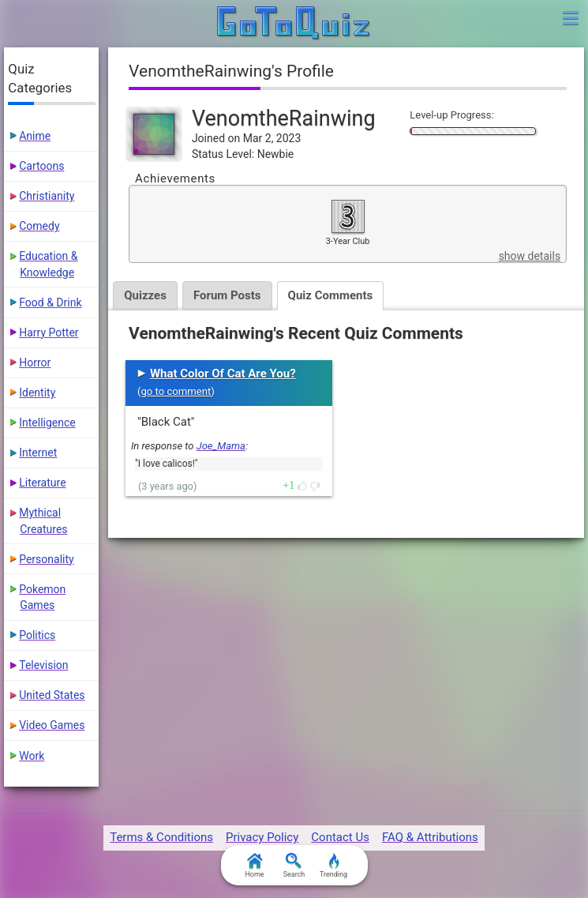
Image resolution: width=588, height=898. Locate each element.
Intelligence (47, 423)
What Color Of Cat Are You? (223, 374)
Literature (42, 483)
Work (32, 756)
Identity (37, 393)
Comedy (39, 226)
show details (530, 256)
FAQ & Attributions (430, 837)
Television (43, 665)
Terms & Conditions (161, 837)
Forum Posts (227, 295)
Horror (35, 363)
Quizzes (145, 295)
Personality (46, 559)
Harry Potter (49, 333)
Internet (38, 453)
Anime (35, 136)
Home (254, 866)
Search (294, 866)
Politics (37, 635)
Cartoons (41, 166)
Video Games (52, 725)
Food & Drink (50, 302)
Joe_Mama (221, 446)
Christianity (47, 196)
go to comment (176, 391)
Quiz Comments (331, 295)
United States (52, 695)
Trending (333, 866)
